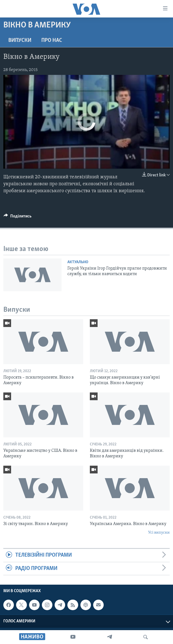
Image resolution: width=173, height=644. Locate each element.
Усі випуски (159, 533)
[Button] (18, 217)
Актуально (78, 262)
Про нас (52, 40)
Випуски (20, 40)
